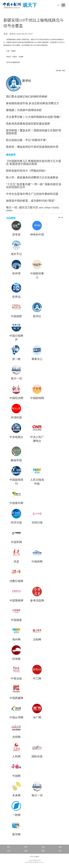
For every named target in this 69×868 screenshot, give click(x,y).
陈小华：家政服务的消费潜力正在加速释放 (32, 177)
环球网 (16, 659)
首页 (9, 847)
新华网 (16, 834)
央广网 (37, 717)
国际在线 (37, 756)
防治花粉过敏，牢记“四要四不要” (26, 140)
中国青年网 (16, 503)
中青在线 (16, 679)
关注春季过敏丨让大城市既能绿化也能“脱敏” (33, 117)
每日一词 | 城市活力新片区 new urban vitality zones (33, 209)
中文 (31, 856)
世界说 (16, 297)
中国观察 (16, 316)
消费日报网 (16, 581)
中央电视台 (16, 437)
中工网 (37, 679)
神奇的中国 (37, 235)
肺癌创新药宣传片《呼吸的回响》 (27, 171)
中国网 (16, 776)
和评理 (16, 273)
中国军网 (16, 542)
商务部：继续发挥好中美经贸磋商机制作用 (32, 147)
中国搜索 (16, 620)
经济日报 (16, 523)
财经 (60, 847)
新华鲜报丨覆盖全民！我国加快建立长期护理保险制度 (34, 132)
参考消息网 (37, 601)
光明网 (16, 737)
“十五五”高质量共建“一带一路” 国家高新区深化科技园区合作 (34, 186)
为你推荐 (11, 218)
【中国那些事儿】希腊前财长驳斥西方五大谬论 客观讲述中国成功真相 (34, 162)
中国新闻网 (37, 398)
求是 (16, 562)
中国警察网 (16, 601)
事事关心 (37, 359)
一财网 (16, 815)
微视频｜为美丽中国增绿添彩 (24, 110)
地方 (60, 851)
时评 (26, 847)
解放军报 (16, 460)
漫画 (26, 851)
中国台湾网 (16, 717)
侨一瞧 (16, 359)
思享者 (16, 235)
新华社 (27, 81)
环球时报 (16, 418)
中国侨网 (37, 562)
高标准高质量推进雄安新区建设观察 (28, 124)
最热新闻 (11, 155)
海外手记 (16, 254)
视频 (43, 851)
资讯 (43, 847)
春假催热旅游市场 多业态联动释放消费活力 (32, 103)
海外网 (16, 639)
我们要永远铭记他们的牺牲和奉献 (27, 97)
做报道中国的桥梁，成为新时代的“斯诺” (31, 201)
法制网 (37, 639)
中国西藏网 (16, 698)
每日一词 (16, 378)
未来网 (16, 795)
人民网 (16, 756)
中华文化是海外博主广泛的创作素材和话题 (32, 194)
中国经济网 (16, 398)
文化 (9, 851)
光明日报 (37, 523)
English (37, 856)
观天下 (30, 5)
